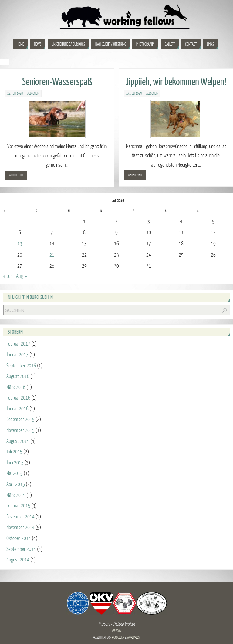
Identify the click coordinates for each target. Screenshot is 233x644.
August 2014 (18, 560)
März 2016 (16, 387)
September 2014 (21, 549)
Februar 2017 (18, 344)
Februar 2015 (18, 506)
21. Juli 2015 (15, 94)
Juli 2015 (14, 452)
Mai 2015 (15, 473)
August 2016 (18, 376)
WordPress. (134, 637)
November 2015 (20, 430)
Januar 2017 (17, 355)
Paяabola (118, 637)
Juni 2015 (15, 463)
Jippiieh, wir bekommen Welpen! (176, 82)
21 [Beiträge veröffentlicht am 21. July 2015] (52, 255)
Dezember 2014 (20, 517)
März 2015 (16, 495)
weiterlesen (16, 175)
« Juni (8, 276)
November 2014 (20, 527)
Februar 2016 (18, 398)
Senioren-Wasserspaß (57, 82)
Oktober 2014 (19, 538)
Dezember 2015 (20, 419)
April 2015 (16, 484)
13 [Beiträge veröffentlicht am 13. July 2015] (20, 244)
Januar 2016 (17, 409)
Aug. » (21, 276)
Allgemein (33, 94)
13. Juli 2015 (134, 94)
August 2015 (18, 441)
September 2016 (21, 366)
